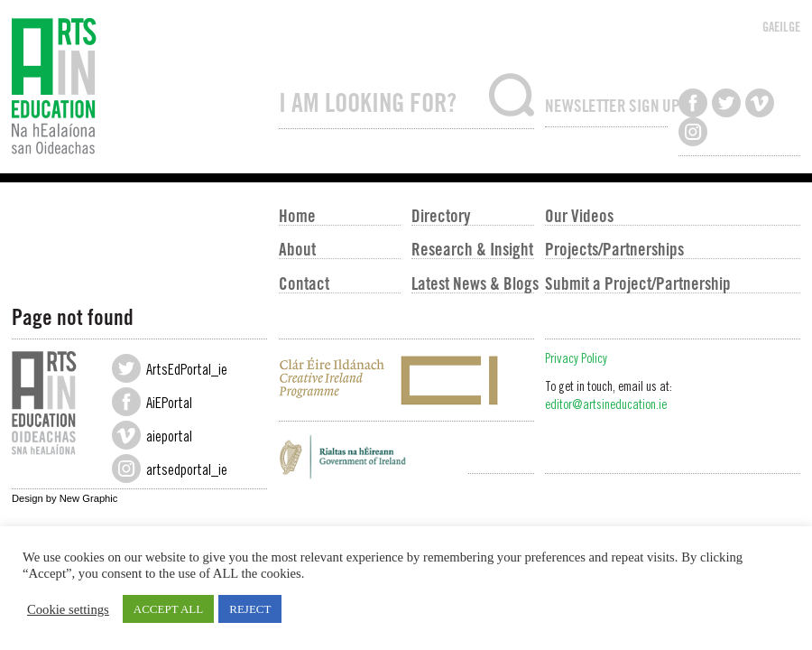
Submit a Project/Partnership (638, 283)
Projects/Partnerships (614, 248)
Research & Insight (472, 248)
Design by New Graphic (65, 498)
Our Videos (579, 215)
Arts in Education (139, 87)
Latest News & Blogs (472, 283)
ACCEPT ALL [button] (168, 609)
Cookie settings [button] (68, 609)
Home (297, 215)
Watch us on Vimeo (760, 103)
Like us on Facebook (693, 103)
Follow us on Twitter (726, 103)
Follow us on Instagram (693, 132)
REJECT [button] (250, 609)
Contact (304, 283)
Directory (441, 215)
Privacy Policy (576, 360)
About (297, 248)
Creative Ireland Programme (406, 381)
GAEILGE (781, 27)
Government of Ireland (406, 461)
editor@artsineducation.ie (606, 406)
